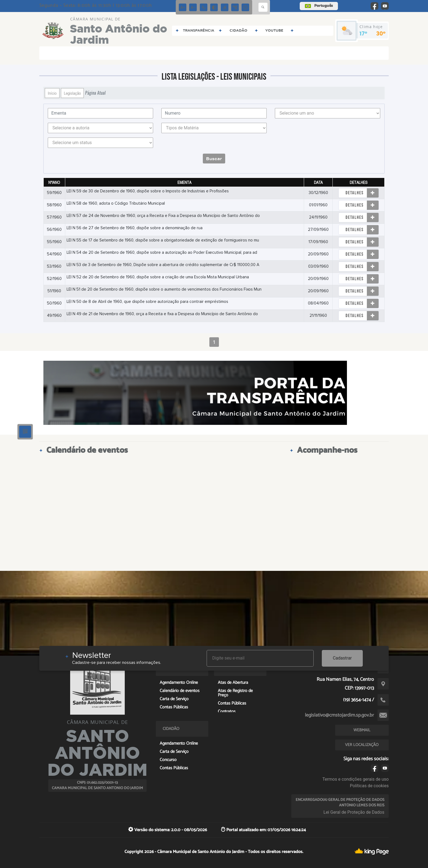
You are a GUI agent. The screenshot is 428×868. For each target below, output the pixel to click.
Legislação (72, 93)
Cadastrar (342, 658)
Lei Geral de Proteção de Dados (354, 812)
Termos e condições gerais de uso (356, 779)
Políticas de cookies (369, 786)
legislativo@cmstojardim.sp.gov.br (339, 715)
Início (52, 93)
